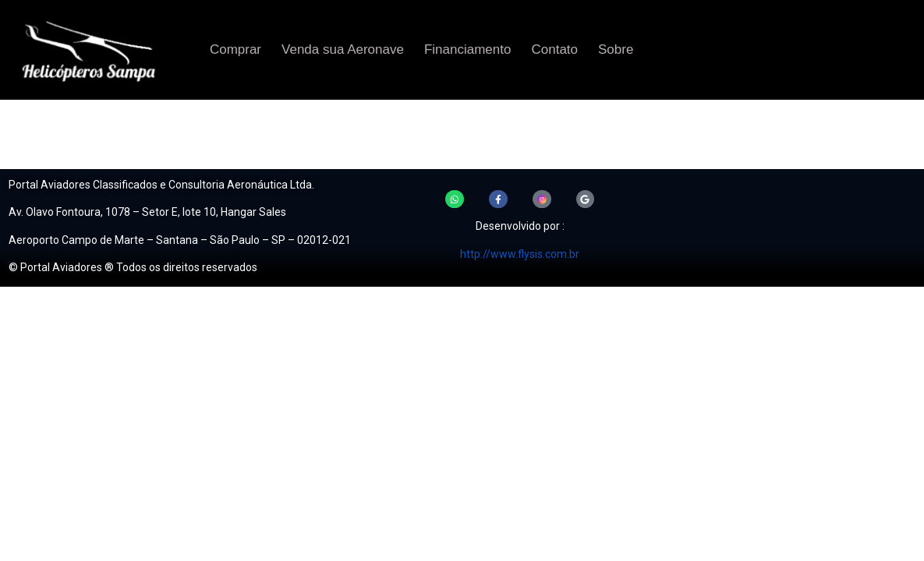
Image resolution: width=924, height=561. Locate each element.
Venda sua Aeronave (343, 49)
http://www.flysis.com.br (520, 254)
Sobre (616, 49)
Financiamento (468, 49)
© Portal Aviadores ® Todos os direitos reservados (133, 267)
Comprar (235, 49)
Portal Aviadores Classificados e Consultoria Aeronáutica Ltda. (161, 185)
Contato (554, 49)
